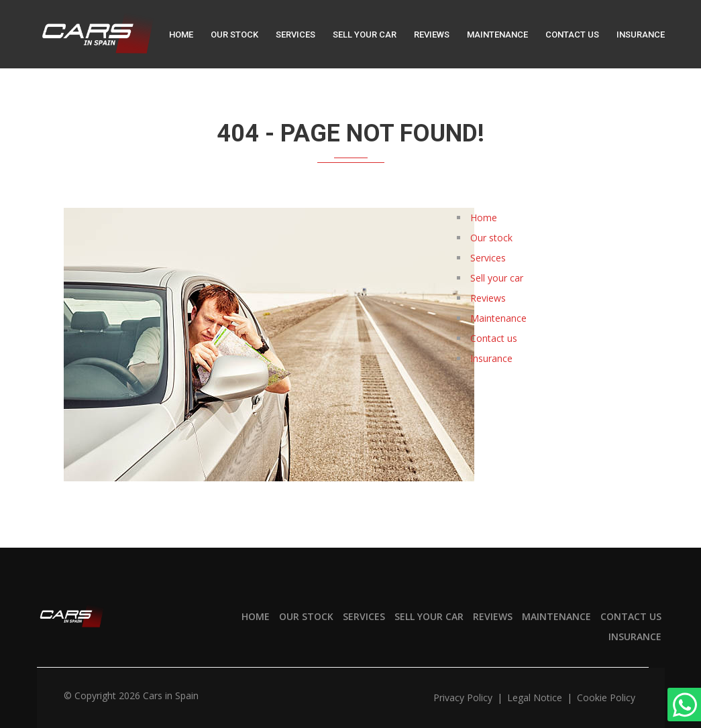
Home (181, 35)
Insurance (641, 35)
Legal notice (536, 697)
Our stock (234, 35)
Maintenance (497, 35)
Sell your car (365, 35)
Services (295, 35)
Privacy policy (464, 697)
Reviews (432, 35)
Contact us (572, 35)
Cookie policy (606, 697)
